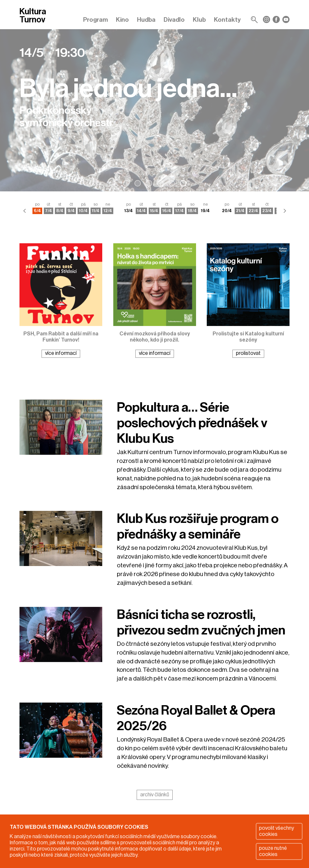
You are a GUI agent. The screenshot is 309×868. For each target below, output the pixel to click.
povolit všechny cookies (277, 831)
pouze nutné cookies (273, 851)
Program (95, 20)
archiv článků (155, 795)
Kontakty (227, 20)
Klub (199, 20)
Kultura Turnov (33, 16)
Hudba (146, 20)
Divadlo (174, 20)
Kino (122, 20)
